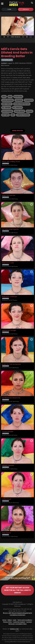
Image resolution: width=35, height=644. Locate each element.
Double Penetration (22, 104)
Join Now (26, 9)
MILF (13, 115)
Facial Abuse (19, 111)
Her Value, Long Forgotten (10, 229)
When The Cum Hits (9, 195)
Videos (10, 620)
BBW (10, 97)
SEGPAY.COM (14, 629)
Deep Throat (7, 104)
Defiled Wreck (7, 499)
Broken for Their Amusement (11, 364)
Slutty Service (6, 533)
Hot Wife (6, 115)
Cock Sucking (8, 100)
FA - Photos (17, 108)
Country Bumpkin (8, 432)
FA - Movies (6, 108)
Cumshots (29, 100)
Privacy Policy (8, 622)
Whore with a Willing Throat (11, 162)
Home (4, 620)
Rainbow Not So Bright (9, 330)
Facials (29, 111)
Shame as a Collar (8, 263)
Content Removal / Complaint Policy (20, 623)
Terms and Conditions (25, 620)
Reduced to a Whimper (10, 297)
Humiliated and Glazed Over (11, 398)
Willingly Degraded (8, 465)
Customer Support (19, 622)
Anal (4, 97)
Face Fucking (7, 111)
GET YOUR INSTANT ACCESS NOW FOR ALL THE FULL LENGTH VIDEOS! (17, 590)
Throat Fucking (23, 115)
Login (9, 9)
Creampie (19, 100)
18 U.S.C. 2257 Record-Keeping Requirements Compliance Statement (18, 614)
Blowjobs (18, 97)
